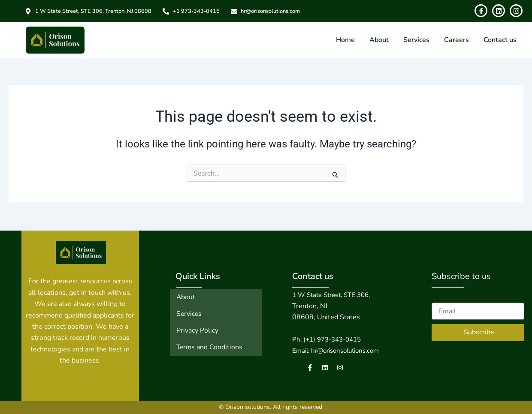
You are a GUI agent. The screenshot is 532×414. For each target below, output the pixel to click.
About (379, 40)
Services (416, 40)
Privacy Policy (197, 330)
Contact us (500, 40)
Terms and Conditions (210, 346)
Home (345, 40)
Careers (456, 40)
